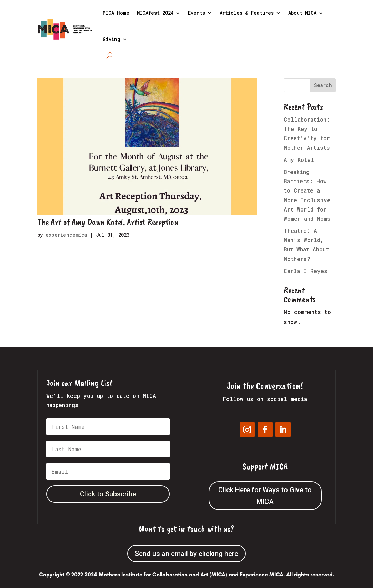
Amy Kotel (299, 160)
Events (196, 13)
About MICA (302, 13)
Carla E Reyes (306, 271)
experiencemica (66, 235)
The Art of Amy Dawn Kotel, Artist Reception (108, 222)
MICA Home (116, 13)
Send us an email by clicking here (186, 554)
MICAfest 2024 (155, 13)
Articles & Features (247, 13)
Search (323, 85)
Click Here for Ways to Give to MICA (265, 496)
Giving (112, 39)
